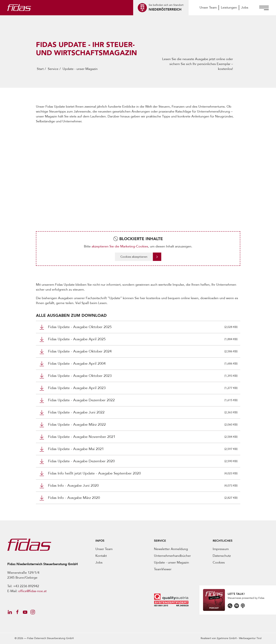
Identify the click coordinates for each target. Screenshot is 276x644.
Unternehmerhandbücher (172, 556)
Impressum (221, 549)
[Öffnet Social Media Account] (10, 612)
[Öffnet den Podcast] (230, 605)
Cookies (219, 563)
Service (53, 69)
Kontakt (101, 556)
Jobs (245, 8)
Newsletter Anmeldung (171, 549)
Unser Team (208, 8)
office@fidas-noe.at (32, 591)
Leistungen (229, 8)
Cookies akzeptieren (134, 257)
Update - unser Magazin (171, 563)
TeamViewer (163, 569)
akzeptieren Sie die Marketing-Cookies (120, 246)
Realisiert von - (231, 638)
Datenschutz (222, 556)
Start (40, 69)
